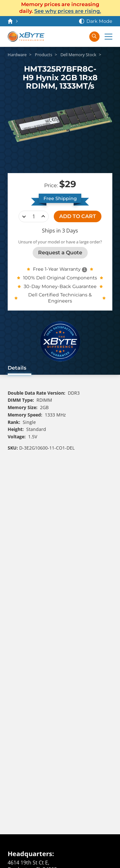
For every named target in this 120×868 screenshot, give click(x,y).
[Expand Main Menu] (108, 37)
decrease (24, 216)
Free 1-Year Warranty (57, 269)
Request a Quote (60, 253)
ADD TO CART (78, 216)
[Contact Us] (55, 37)
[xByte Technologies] (26, 37)
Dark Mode (99, 21)
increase (43, 216)
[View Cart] (68, 37)
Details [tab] (17, 368)
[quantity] (34, 216)
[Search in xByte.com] (94, 37)
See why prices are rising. (68, 11)
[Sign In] (80, 37)
